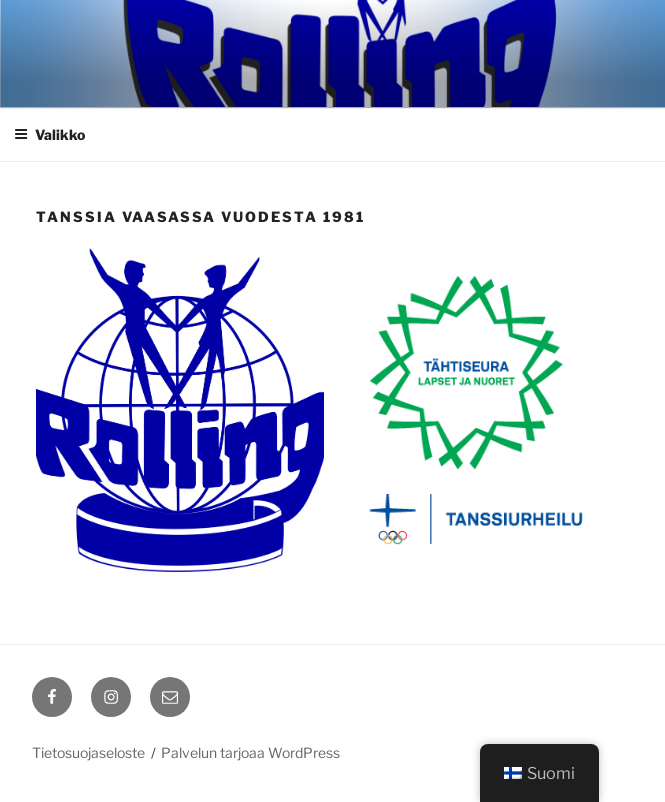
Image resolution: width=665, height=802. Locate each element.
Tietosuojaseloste (88, 752)
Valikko (49, 134)
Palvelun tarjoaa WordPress (250, 752)
